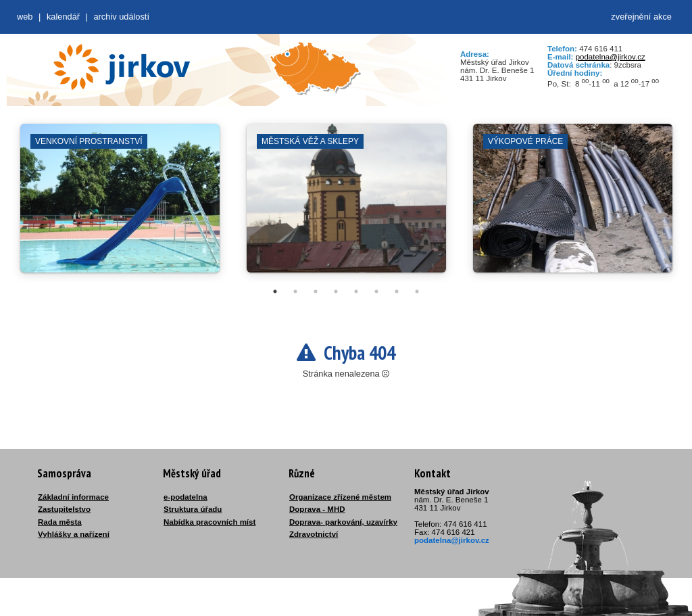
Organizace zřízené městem (340, 497)
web (25, 17)
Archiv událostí (121, 17)
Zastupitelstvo (64, 509)
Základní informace (73, 497)
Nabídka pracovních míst (209, 522)
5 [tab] (356, 291)
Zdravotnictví (314, 534)
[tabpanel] (120, 205)
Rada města (60, 522)
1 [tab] (275, 291)
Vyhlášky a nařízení (74, 534)
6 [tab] (376, 291)
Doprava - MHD (317, 509)
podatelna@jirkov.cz (611, 57)
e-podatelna (186, 497)
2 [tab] (295, 291)
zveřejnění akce (641, 17)
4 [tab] (336, 291)
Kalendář (63, 17)
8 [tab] (417, 291)
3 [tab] (316, 291)
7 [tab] (397, 291)
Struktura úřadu (193, 509)
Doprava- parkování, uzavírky (343, 522)
